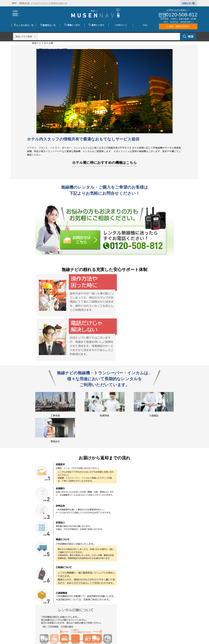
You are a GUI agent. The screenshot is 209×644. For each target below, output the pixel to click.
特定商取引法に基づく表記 (52, 633)
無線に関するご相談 (12, 620)
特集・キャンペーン (64, 609)
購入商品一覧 (61, 595)
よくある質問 (113, 599)
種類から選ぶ (61, 602)
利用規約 (111, 609)
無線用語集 (8, 616)
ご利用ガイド (121, 25)
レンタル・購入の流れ (118, 592)
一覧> (189, 3)
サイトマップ (122, 633)
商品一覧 (48, 25)
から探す (72, 25)
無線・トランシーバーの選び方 (18, 599)
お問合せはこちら (175, 595)
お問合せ (111, 602)
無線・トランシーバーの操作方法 (19, 606)
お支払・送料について (118, 595)
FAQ (145, 25)
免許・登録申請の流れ (13, 613)
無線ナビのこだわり (12, 595)
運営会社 (111, 606)
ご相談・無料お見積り (178, 26)
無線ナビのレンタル (12, 592)
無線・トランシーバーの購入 (69, 618)
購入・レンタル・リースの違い (18, 609)
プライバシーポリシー (87, 633)
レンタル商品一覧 (63, 592)
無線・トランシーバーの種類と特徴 (20, 602)
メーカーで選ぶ (62, 599)
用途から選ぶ (61, 606)
